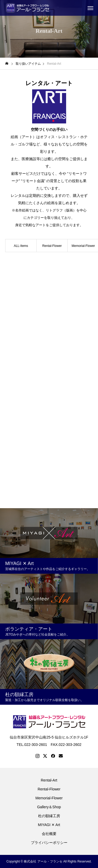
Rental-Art (49, 780)
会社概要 (49, 834)
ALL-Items (21, 246)
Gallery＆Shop (49, 807)
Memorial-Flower (49, 798)
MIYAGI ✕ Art (49, 825)
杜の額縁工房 (49, 816)
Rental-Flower (52, 246)
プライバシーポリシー (49, 843)
